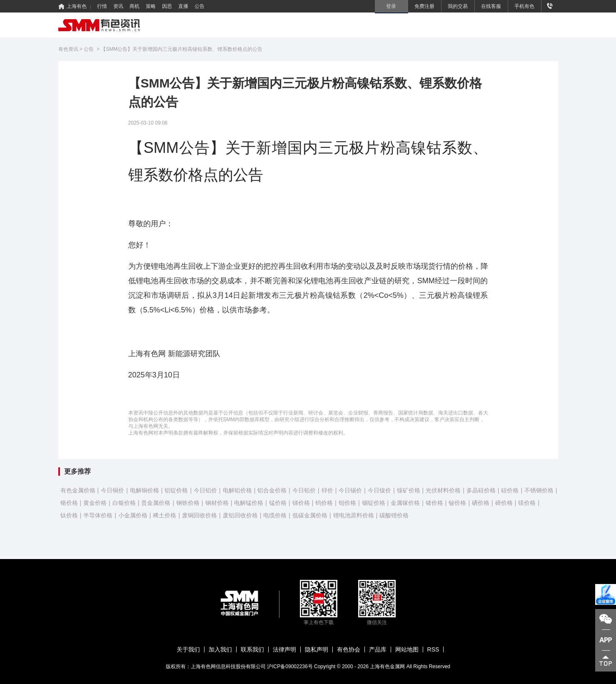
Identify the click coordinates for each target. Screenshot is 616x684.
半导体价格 (98, 515)
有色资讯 (68, 49)
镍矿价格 (409, 490)
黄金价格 (95, 503)
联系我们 (252, 649)
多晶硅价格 (481, 490)
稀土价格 (165, 515)
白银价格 (124, 503)
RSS (433, 649)
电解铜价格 (145, 490)
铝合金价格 (272, 490)
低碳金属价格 (310, 515)
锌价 (327, 490)
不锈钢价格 (539, 490)
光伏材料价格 (443, 490)
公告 (200, 6)
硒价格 (481, 503)
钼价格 (347, 503)
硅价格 (510, 490)
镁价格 (527, 503)
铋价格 (457, 503)
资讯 (118, 6)
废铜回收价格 (200, 515)
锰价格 (278, 503)
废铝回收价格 (240, 515)
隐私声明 (317, 649)
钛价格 (69, 515)
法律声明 (284, 649)
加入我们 (220, 649)
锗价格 (434, 503)
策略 (151, 6)
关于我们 (188, 649)
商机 (135, 6)
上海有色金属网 (387, 667)
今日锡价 (350, 490)
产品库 (378, 649)
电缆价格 (275, 515)
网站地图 (407, 649)
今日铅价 (304, 490)
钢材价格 (217, 503)
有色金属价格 (78, 490)
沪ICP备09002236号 (290, 667)
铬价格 (69, 503)
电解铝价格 (237, 490)
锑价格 (301, 503)
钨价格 (324, 503)
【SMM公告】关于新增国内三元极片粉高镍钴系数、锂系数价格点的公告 (182, 49)
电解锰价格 (249, 503)
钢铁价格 (188, 503)
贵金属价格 (156, 503)
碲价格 (504, 503)
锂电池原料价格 (354, 515)
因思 (167, 6)
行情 (102, 6)
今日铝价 (205, 490)
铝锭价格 (176, 490)
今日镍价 (379, 490)
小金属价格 (133, 515)
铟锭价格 (374, 503)
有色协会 (349, 649)
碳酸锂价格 (394, 515)
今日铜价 (112, 490)
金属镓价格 (405, 503)
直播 (183, 6)
